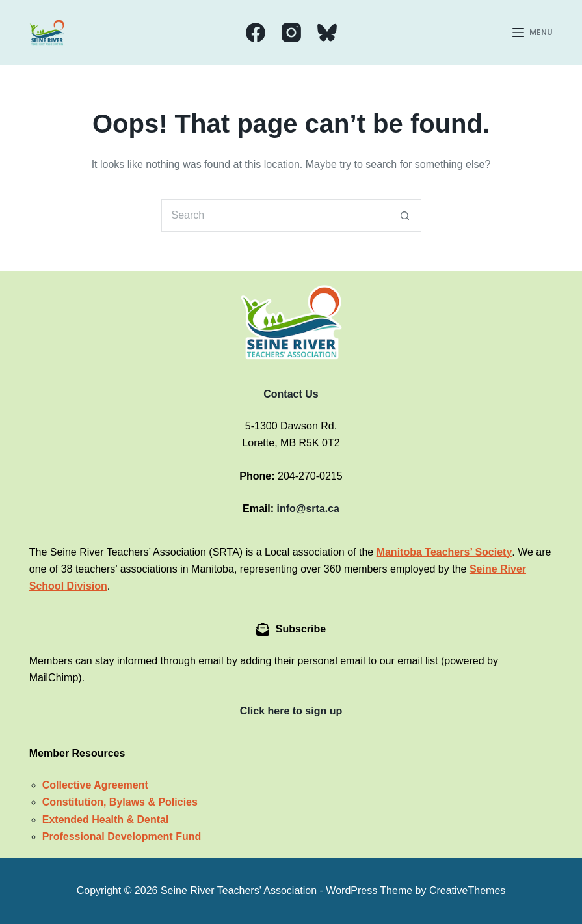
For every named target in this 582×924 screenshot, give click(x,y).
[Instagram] (291, 33)
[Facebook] (256, 33)
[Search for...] (275, 215)
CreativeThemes (467, 890)
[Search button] (405, 215)
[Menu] (533, 33)
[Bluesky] (327, 33)
